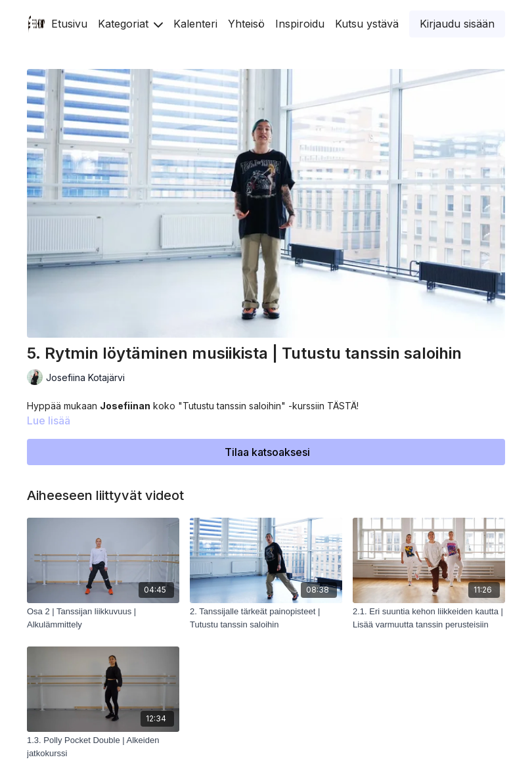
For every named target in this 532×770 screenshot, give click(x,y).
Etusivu (69, 24)
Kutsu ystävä (367, 24)
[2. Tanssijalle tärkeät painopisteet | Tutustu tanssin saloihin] (266, 618)
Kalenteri (195, 24)
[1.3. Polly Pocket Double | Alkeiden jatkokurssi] (103, 747)
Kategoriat (130, 24)
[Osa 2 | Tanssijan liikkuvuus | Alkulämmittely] (103, 618)
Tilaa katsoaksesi (267, 452)
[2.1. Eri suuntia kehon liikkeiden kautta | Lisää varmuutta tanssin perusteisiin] (429, 618)
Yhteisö (246, 24)
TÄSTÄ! (343, 406)
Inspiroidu (300, 24)
